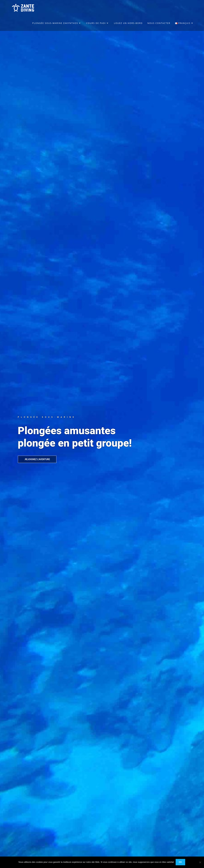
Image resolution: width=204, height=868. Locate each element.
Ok (181, 862)
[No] (200, 862)
